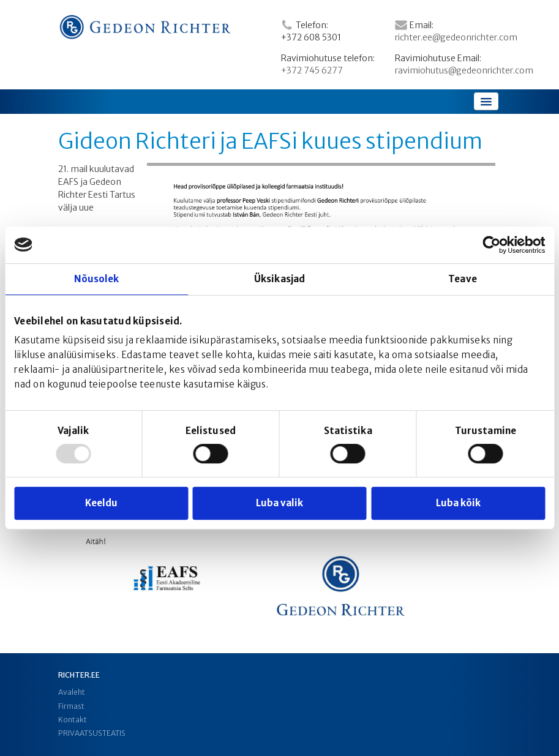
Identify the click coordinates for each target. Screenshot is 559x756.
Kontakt (73, 720)
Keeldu (101, 503)
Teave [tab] (463, 279)
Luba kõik (458, 503)
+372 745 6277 (312, 70)
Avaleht (72, 692)
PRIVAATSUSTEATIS (92, 733)
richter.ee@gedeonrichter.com (456, 37)
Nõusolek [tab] (97, 279)
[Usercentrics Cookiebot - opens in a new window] (491, 245)
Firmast (71, 706)
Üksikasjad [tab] (279, 279)
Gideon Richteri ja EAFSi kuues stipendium (270, 141)
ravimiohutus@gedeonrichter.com (464, 70)
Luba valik (279, 503)
